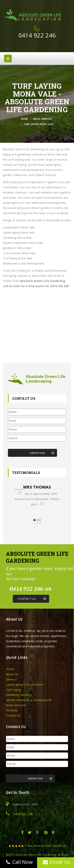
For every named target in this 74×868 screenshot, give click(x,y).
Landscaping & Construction (25, 685)
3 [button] (40, 520)
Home (24, 119)
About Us (12, 674)
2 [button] (37, 520)
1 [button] (34, 520)
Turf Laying (13, 690)
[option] (37, 496)
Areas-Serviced (42, 119)
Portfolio (12, 710)
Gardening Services (19, 695)
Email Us (56, 862)
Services (11, 679)
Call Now (18, 862)
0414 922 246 (37, 35)
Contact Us (13, 715)
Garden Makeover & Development (29, 700)
